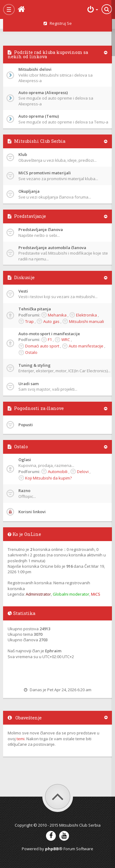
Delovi (83, 472)
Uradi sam (29, 384)
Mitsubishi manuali (86, 321)
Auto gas (51, 321)
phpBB (52, 849)
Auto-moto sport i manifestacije (49, 334)
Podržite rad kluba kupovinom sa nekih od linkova (48, 54)
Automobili (58, 472)
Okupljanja (29, 191)
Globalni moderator (71, 594)
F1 (50, 339)
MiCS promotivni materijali (45, 173)
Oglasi (25, 460)
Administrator (38, 594)
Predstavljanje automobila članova (52, 248)
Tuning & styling (34, 365)
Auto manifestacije (86, 346)
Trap (29, 321)
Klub (23, 154)
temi (21, 739)
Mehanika (57, 315)
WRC (66, 339)
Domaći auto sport (42, 346)
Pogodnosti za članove (39, 408)
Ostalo (31, 352)
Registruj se (58, 23)
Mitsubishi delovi (35, 69)
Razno (24, 491)
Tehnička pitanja (35, 309)
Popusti (26, 425)
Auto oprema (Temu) (39, 116)
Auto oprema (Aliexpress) (43, 93)
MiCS (96, 594)
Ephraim (53, 651)
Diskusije (24, 277)
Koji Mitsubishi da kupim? (48, 478)
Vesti (23, 291)
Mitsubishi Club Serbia (40, 141)
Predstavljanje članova (41, 229)
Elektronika (86, 315)
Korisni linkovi (32, 512)
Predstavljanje (30, 216)
